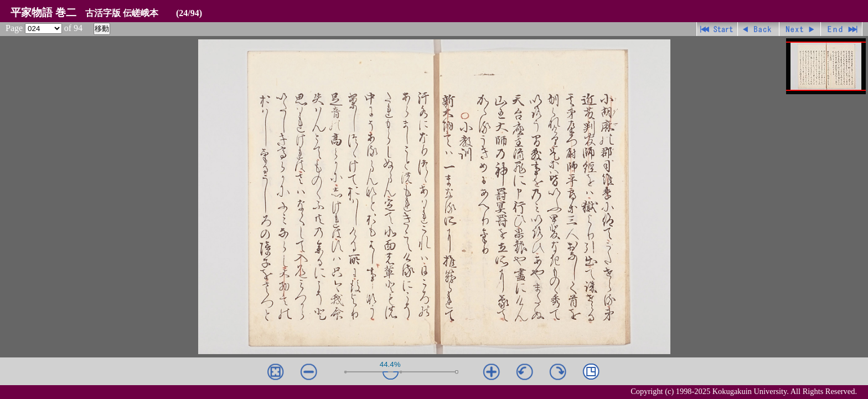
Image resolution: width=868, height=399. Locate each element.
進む (800, 29)
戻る (759, 29)
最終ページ (842, 29)
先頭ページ (717, 29)
